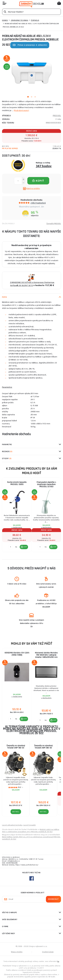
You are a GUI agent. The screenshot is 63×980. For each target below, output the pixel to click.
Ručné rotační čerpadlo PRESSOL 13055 (17, 483)
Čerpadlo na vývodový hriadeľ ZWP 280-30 (43, 747)
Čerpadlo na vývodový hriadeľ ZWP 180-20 (16, 747)
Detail (16, 812)
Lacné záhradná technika (12, 825)
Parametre (7, 445)
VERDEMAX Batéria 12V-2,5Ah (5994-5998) (17, 654)
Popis (4, 297)
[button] (24, 547)
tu (58, 961)
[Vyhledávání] (31, 12)
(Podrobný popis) (21, 110)
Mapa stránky (17, 952)
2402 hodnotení (38, 203)
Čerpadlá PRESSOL (54, 224)
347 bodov (44, 166)
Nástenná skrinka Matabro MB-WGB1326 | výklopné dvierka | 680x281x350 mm (46, 655)
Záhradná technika (19, 20)
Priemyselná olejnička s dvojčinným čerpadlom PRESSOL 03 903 (46, 484)
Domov (5, 20)
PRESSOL (57, 116)
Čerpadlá (35, 20)
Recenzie (7, 452)
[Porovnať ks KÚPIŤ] (11, 547)
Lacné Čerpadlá (29, 825)
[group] (17, 516)
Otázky (7, 459)
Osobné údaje (48, 952)
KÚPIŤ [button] (25, 547)
